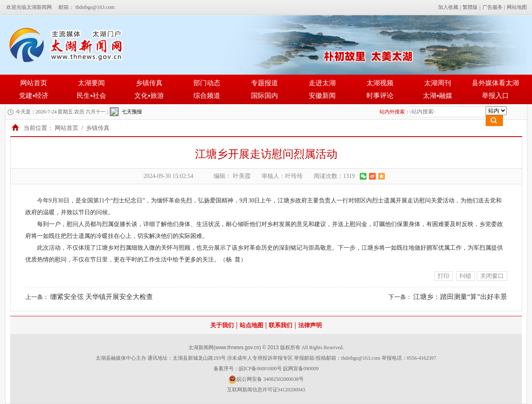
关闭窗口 (492, 276)
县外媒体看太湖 (495, 83)
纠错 (465, 276)
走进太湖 (322, 83)
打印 (444, 276)
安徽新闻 (322, 96)
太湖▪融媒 (438, 96)
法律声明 (310, 325)
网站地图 (517, 7)
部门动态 (207, 83)
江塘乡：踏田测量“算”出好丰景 (460, 297)
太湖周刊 (438, 83)
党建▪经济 (34, 96)
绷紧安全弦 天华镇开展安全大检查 (102, 297)
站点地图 (251, 325)
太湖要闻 (91, 83)
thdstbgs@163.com (95, 7)
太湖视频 (380, 83)
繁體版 (470, 7)
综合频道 (207, 96)
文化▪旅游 (149, 96)
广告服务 (492, 7)
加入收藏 (448, 7)
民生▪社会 (91, 96)
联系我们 (281, 325)
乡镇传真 (149, 83)
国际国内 (265, 96)
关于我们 (222, 325)
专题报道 (265, 83)
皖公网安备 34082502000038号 (266, 380)
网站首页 (34, 83)
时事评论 (380, 96)
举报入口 (495, 96)
